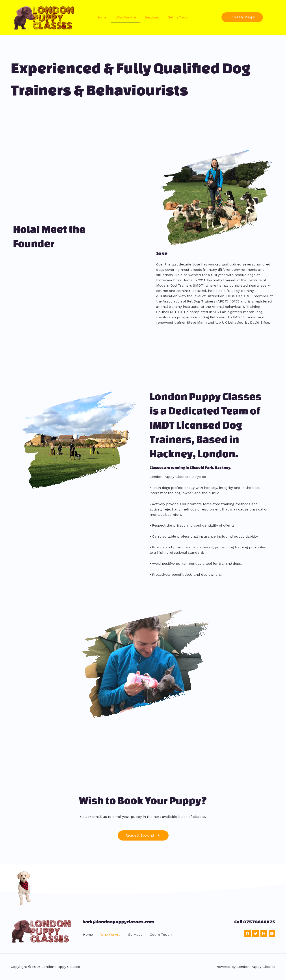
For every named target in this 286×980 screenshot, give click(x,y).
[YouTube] (272, 934)
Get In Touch (179, 17)
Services (152, 17)
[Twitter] (256, 934)
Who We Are (126, 17)
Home (102, 17)
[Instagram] (264, 934)
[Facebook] (247, 934)
